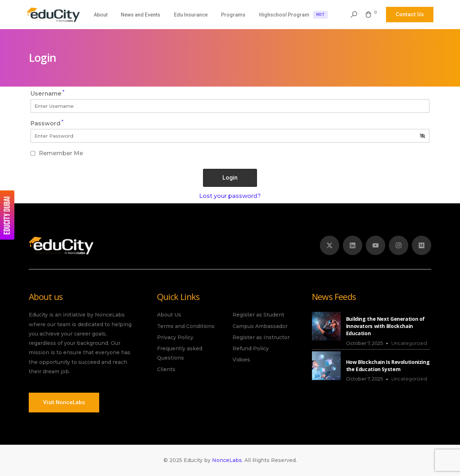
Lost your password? (230, 196)
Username (47, 94)
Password (47, 123)
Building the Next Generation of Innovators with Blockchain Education (385, 326)
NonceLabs (227, 460)
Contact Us (410, 14)
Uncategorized (409, 343)
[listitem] (82, 348)
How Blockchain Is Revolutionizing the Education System (388, 366)
